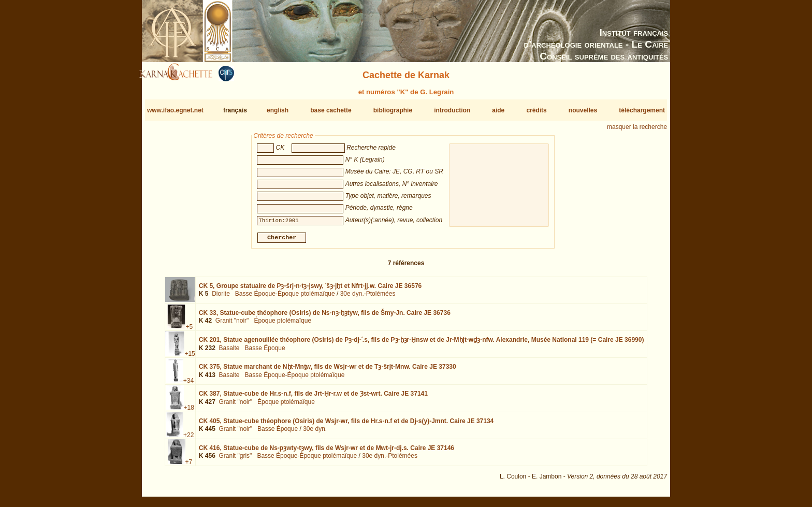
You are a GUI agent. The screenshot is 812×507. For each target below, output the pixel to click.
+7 (189, 466)
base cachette (331, 110)
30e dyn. (315, 433)
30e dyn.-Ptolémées (368, 298)
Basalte (229, 352)
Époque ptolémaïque (282, 325)
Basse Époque (265, 352)
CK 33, (325, 317)
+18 (189, 412)
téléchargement (642, 110)
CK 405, (346, 425)
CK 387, (313, 398)
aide (498, 110)
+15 (190, 358)
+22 (189, 439)
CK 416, (327, 452)
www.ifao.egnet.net (175, 110)
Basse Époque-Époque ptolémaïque (285, 298)
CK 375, (328, 371)
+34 (189, 385)
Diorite (221, 298)
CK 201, (422, 344)
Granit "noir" (232, 325)
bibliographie (393, 110)
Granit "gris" (235, 460)
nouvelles (583, 110)
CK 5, (310, 290)
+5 (189, 331)
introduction (452, 110)
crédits (536, 110)
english (278, 110)
